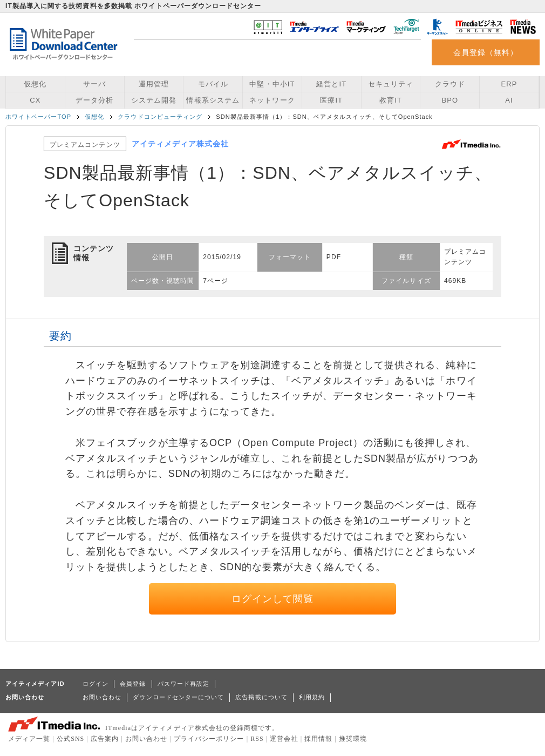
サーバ (94, 84)
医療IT (331, 100)
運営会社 (284, 739)
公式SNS (70, 739)
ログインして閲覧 (273, 599)
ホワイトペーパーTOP (38, 117)
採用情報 (318, 739)
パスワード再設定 (184, 684)
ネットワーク (272, 100)
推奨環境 (353, 739)
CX (35, 100)
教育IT (391, 100)
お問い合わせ (102, 697)
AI (509, 100)
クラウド (450, 84)
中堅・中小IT (272, 84)
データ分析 (94, 100)
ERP (509, 84)
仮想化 (35, 84)
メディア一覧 (29, 739)
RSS (257, 739)
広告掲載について (261, 697)
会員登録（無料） (486, 52)
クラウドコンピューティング (160, 117)
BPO (450, 100)
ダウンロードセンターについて (178, 697)
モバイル (213, 84)
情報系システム (213, 100)
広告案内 (105, 739)
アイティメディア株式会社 (180, 144)
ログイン (96, 684)
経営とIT (331, 84)
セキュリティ (391, 84)
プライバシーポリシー (209, 739)
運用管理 (154, 84)
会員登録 (133, 684)
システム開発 (154, 100)
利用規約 (312, 697)
